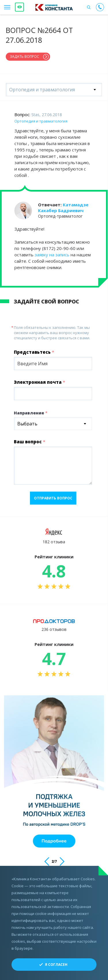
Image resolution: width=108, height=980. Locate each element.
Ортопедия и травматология (41, 121)
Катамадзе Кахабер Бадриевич (63, 208)
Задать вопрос (24, 56)
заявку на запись (52, 255)
